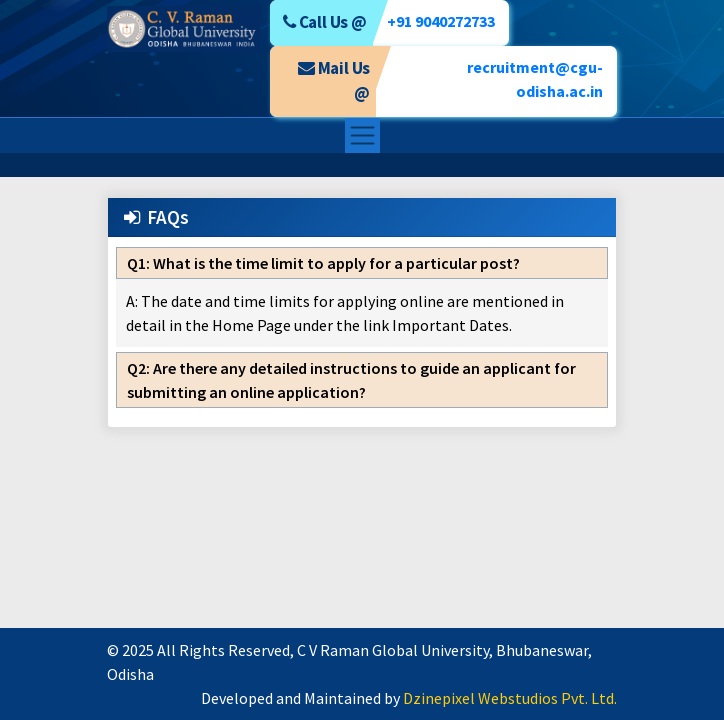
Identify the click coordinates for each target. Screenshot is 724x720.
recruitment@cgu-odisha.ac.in (535, 79)
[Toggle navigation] (362, 135)
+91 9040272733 (441, 21)
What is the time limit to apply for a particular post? (323, 263)
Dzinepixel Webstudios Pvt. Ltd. (510, 698)
